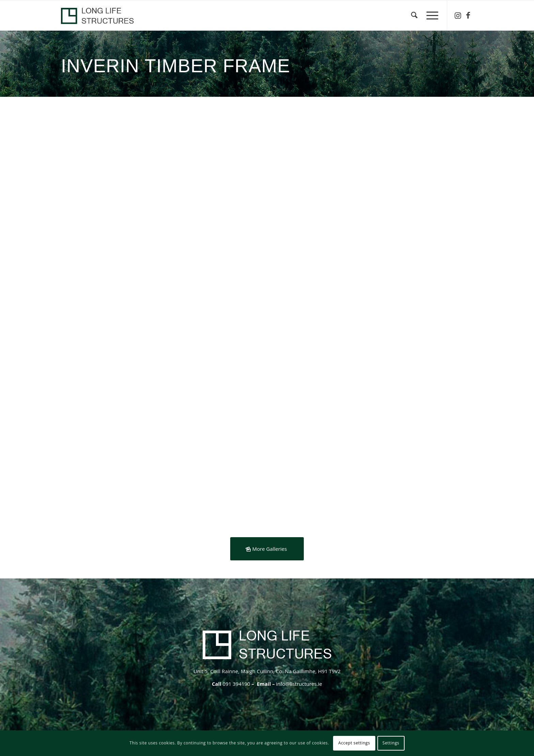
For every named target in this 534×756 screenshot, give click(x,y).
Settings (391, 743)
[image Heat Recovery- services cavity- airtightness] (113, 161)
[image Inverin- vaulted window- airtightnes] (426, 161)
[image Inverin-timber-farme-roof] (321, 244)
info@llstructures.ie (299, 684)
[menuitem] (414, 15)
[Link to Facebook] (468, 15)
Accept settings (354, 743)
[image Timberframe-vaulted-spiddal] (217, 161)
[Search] (414, 15)
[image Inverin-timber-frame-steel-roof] (217, 244)
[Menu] (430, 15)
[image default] (113, 244)
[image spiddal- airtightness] (321, 161)
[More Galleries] (267, 549)
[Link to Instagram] (458, 15)
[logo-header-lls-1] (99, 15)
